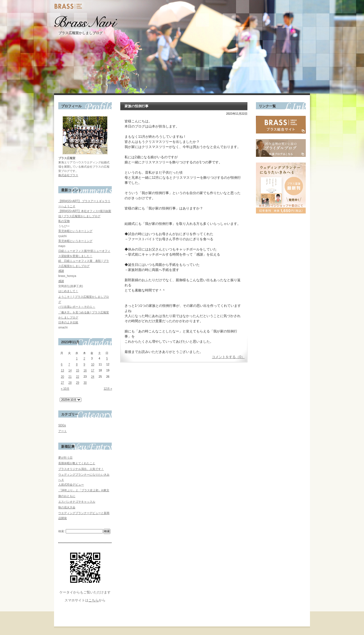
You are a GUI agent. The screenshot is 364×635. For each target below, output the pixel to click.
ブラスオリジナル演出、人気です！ (81, 469)
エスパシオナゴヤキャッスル (77, 502)
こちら (94, 600)
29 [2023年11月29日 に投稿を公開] (77, 383)
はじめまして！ (68, 291)
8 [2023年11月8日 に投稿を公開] (77, 364)
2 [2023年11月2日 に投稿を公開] (84, 358)
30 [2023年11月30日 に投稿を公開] (85, 383)
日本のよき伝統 (68, 322)
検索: (62, 531)
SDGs (62, 425)
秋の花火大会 (67, 507)
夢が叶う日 (65, 458)
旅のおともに (67, 496)
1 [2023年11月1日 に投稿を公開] (77, 358)
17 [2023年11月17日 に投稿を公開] (93, 370)
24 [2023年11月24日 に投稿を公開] (93, 377)
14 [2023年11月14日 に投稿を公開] (70, 370)
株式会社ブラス (68, 175)
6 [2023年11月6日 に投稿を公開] (62, 364)
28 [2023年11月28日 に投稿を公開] (70, 383)
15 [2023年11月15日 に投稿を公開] (77, 370)
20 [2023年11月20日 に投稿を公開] (62, 377)
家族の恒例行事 (136, 106)
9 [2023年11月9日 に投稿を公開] (84, 364)
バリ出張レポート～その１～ (77, 307)
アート (63, 431)
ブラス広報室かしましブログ (80, 33)
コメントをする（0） (228, 357)
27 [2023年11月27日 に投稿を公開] (62, 383)
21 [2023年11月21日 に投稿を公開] (70, 377)
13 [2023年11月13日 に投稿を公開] (62, 370)
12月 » (108, 389)
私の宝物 (64, 221)
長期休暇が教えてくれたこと (77, 463)
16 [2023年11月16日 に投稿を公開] (85, 370)
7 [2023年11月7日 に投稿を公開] (69, 364)
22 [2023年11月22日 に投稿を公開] (77, 377)
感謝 (61, 271)
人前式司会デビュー (71, 485)
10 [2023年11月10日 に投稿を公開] (93, 364)
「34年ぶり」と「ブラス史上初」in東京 (84, 490)
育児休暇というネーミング (75, 231)
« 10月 (65, 389)
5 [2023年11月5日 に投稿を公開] (107, 358)
